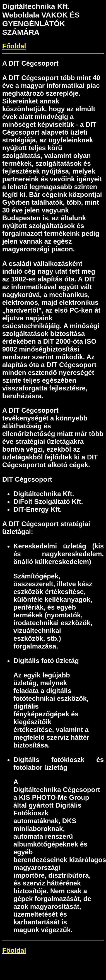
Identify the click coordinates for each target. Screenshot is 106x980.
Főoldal (14, 46)
